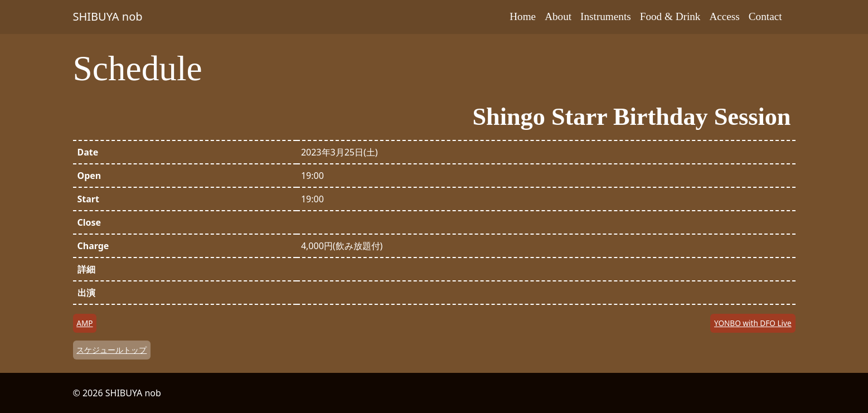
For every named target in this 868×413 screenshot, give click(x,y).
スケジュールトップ (111, 350)
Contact (765, 16)
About (558, 16)
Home (523, 16)
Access (724, 16)
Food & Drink (670, 16)
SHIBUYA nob (108, 16)
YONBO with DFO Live (753, 323)
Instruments (606, 16)
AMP (84, 323)
